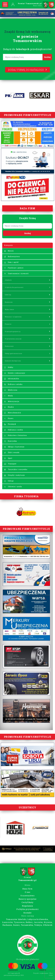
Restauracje (9, 346)
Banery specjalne (28, 899)
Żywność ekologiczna (13, 361)
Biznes (9, 251)
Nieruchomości (12, 413)
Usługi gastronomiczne (13, 353)
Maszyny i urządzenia (13, 317)
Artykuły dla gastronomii (14, 287)
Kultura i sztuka (13, 384)
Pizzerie (8, 324)
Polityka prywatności (27, 909)
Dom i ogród (11, 262)
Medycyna (11, 390)
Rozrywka (10, 441)
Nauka (9, 407)
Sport (8, 458)
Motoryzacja (12, 401)
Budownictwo (12, 256)
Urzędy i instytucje (14, 475)
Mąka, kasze (9, 309)
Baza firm (27, 889)
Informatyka (12, 378)
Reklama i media (13, 430)
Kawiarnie (9, 302)
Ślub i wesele (12, 452)
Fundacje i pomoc (14, 268)
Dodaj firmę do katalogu (27, 70)
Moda (8, 396)
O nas (28, 892)
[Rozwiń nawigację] (5, 5)
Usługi (9, 481)
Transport (10, 464)
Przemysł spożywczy (13, 332)
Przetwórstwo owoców (13, 339)
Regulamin (27, 906)
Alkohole (8, 280)
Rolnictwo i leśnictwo (15, 435)
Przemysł (10, 424)
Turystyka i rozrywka (16, 469)
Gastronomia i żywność (16, 273)
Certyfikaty (27, 902)
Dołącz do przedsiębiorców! (28, 49)
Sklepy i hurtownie (14, 447)
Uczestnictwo (27, 896)
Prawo (9, 418)
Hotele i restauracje (15, 373)
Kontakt (27, 913)
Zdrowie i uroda (13, 486)
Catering (8, 295)
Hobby (9, 367)
